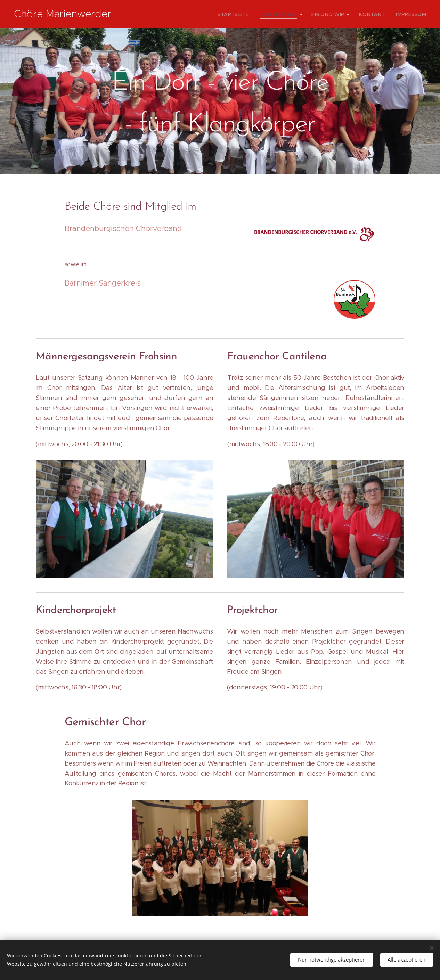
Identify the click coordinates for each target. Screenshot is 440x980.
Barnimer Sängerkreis (103, 283)
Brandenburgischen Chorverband (123, 228)
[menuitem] (249, 14)
